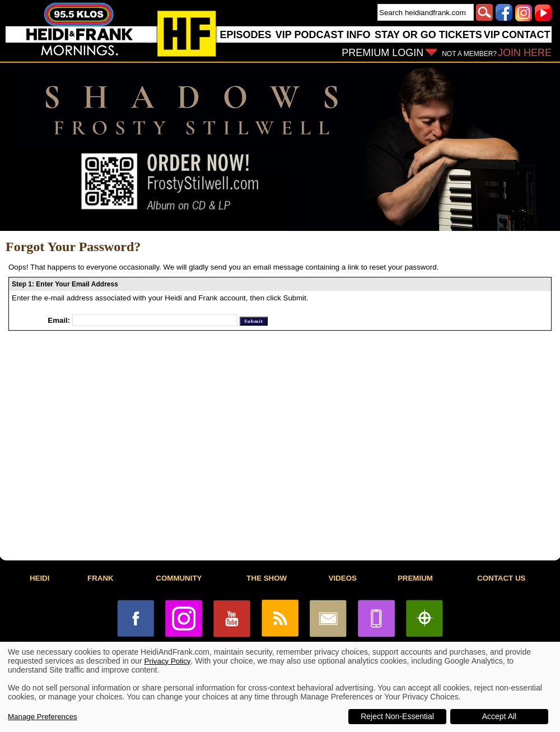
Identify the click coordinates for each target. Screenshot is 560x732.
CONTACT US (501, 578)
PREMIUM (415, 578)
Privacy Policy (168, 661)
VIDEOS (343, 578)
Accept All (499, 716)
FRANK (101, 578)
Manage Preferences (43, 717)
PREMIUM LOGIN (382, 53)
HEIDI (40, 578)
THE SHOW (267, 578)
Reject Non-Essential (397, 716)
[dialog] (280, 687)
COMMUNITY (179, 578)
